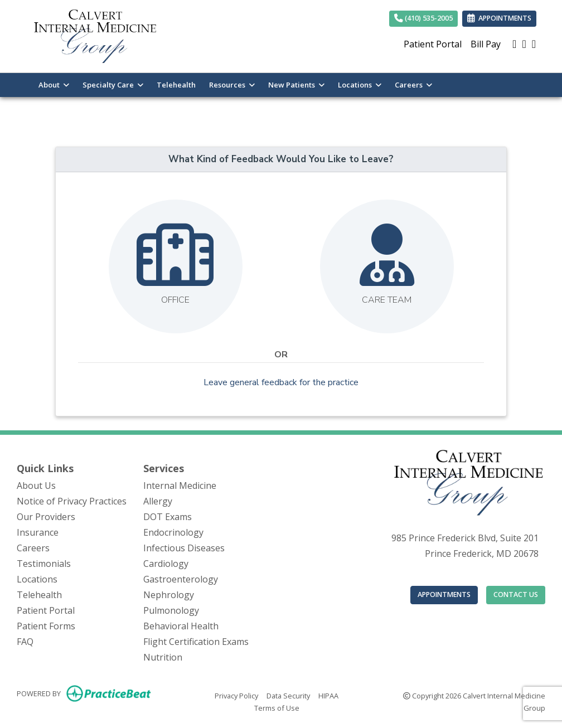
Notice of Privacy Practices (72, 501)
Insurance (38, 532)
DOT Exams (168, 517)
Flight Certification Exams (196, 642)
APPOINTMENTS (444, 594)
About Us (36, 486)
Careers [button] (413, 85)
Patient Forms (46, 626)
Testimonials (44, 564)
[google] (514, 44)
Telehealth (176, 85)
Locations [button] (360, 85)
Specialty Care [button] (113, 85)
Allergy (158, 501)
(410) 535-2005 (423, 18)
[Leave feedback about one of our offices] (176, 266)
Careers (33, 548)
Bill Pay (486, 44)
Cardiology (166, 564)
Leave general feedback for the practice (281, 382)
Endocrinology (173, 532)
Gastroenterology (181, 579)
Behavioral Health (181, 626)
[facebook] (524, 44)
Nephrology (169, 595)
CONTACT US (516, 594)
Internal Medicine (180, 486)
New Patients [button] (296, 85)
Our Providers (46, 517)
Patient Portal (433, 44)
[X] (534, 44)
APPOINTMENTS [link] (499, 18)
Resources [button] (232, 85)
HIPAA (328, 695)
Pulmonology (171, 610)
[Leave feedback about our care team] (387, 266)
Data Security (288, 695)
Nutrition (163, 657)
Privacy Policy (236, 695)
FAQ (25, 642)
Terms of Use (277, 707)
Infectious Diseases (184, 548)
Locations (37, 579)
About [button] (54, 85)
